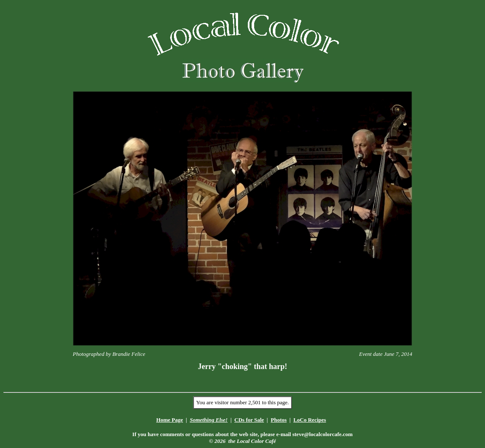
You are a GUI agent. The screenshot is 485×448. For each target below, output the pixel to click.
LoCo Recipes (310, 420)
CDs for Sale (249, 420)
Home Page (170, 420)
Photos (279, 420)
